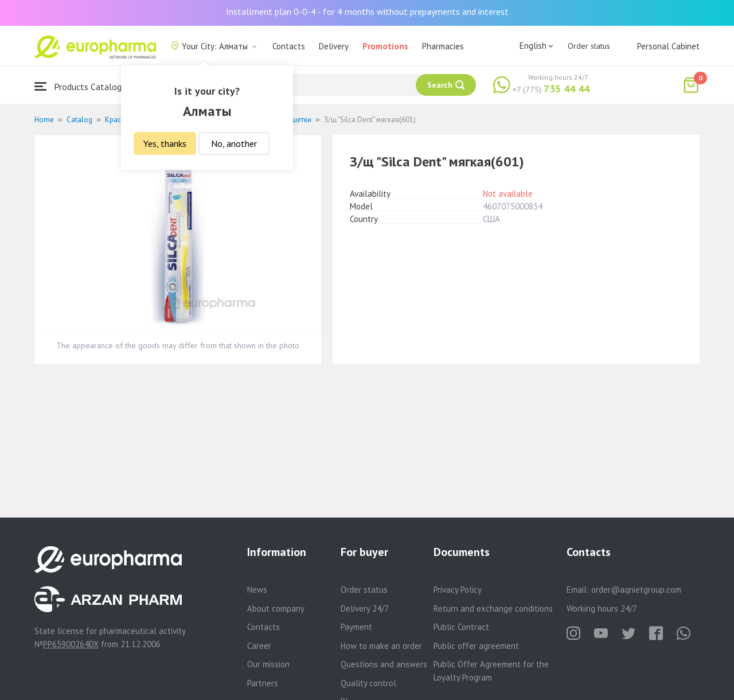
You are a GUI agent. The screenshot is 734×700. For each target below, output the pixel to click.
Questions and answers (384, 664)
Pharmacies (443, 46)
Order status (589, 46)
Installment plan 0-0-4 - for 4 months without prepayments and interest (367, 11)
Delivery (334, 46)
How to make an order (381, 646)
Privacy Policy (458, 590)
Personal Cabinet (668, 46)
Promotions (385, 46)
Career (259, 646)
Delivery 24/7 (365, 608)
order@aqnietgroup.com (636, 590)
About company (276, 608)
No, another (234, 143)
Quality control (368, 683)
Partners (263, 683)
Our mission (268, 664)
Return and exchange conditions (493, 608)
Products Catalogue (83, 86)
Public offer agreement (476, 646)
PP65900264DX (71, 644)
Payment (356, 627)
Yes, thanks (165, 143)
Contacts (289, 46)
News (257, 590)
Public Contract (461, 627)
